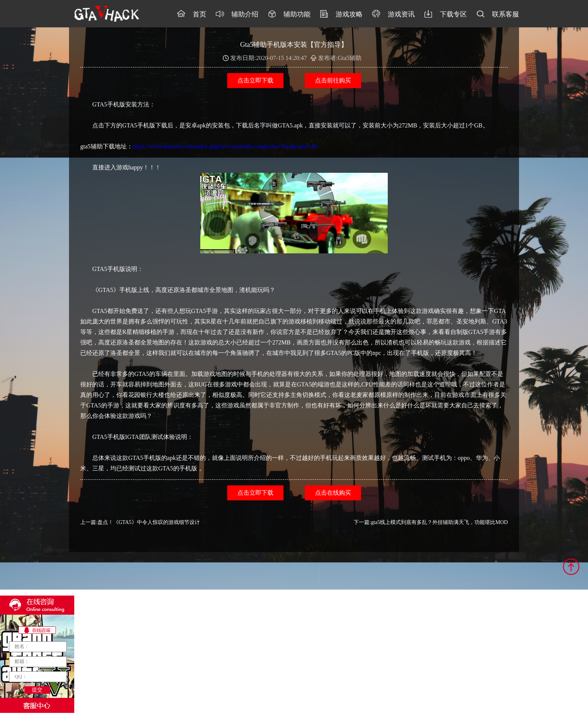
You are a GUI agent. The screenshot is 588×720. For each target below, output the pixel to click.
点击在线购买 (333, 493)
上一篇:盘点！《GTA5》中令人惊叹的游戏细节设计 (140, 522)
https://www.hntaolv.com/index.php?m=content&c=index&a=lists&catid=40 (225, 146)
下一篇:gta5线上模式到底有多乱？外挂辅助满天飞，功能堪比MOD (431, 522)
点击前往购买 (333, 80)
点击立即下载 (255, 80)
